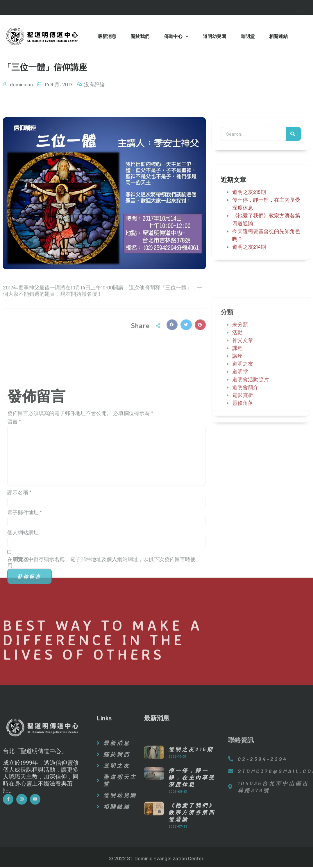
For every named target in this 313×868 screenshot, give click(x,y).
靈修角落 (243, 460)
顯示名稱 (19, 591)
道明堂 (248, 37)
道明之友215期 (249, 198)
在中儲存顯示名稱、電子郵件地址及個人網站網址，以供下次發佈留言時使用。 (101, 661)
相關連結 (278, 37)
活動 (237, 390)
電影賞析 (243, 452)
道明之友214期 (249, 253)
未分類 (240, 382)
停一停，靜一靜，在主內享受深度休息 (192, 829)
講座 (237, 413)
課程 (237, 405)
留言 (14, 520)
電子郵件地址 (25, 611)
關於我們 (140, 37)
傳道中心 (176, 37)
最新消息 (107, 37)
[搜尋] (294, 136)
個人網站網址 (23, 631)
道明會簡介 (245, 445)
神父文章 (243, 398)
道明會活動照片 (251, 437)
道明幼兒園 (214, 37)
